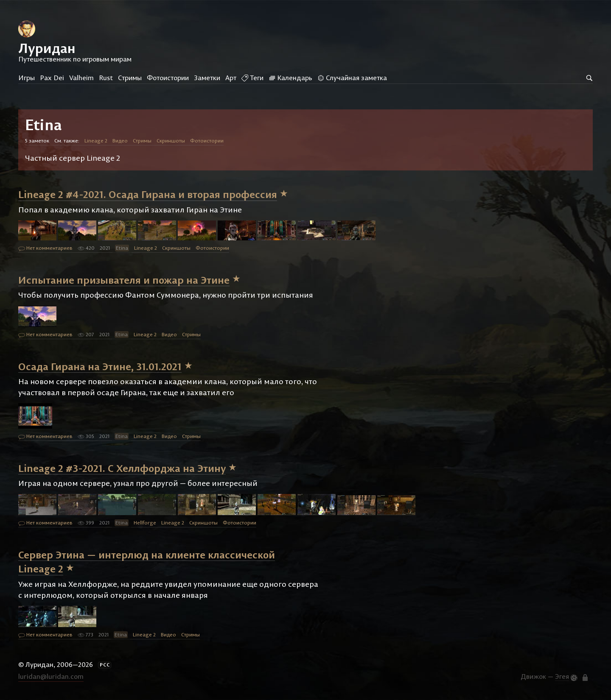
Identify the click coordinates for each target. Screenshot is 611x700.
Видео (120, 141)
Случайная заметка (352, 78)
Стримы (130, 78)
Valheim (81, 78)
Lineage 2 (96, 141)
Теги (252, 78)
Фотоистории (168, 78)
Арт (231, 78)
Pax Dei (52, 78)
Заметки (207, 78)
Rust (106, 78)
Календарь (290, 78)
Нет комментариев (45, 248)
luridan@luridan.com (51, 676)
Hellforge (145, 523)
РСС (105, 665)
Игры (27, 78)
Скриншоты (171, 141)
